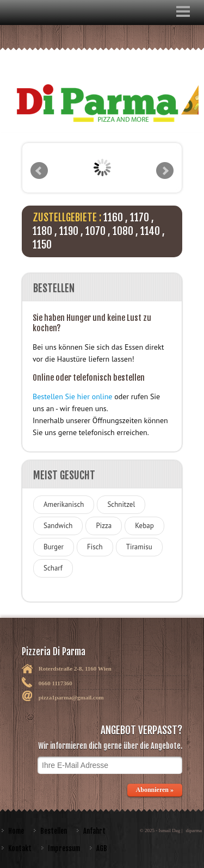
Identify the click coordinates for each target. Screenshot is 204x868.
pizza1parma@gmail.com (71, 697)
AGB (102, 848)
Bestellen (54, 831)
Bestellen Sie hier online (72, 396)
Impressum (64, 848)
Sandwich (58, 526)
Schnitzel (121, 504)
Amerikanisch (64, 504)
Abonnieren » (155, 790)
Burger (54, 547)
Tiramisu (139, 547)
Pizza (104, 526)
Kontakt (20, 848)
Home (16, 831)
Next (165, 171)
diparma (194, 830)
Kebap (144, 526)
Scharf (53, 568)
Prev (39, 171)
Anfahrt (94, 831)
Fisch (95, 547)
